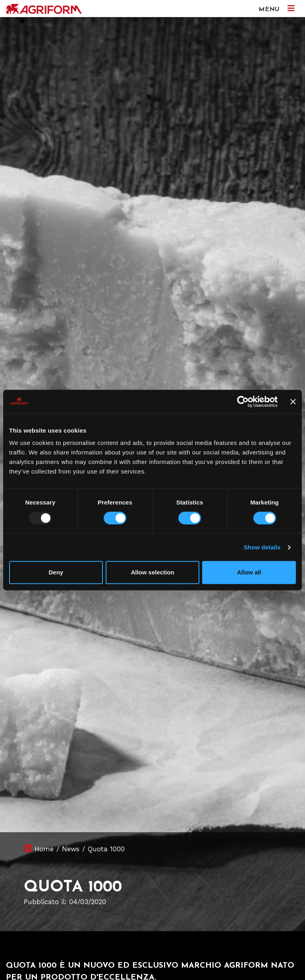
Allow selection (152, 572)
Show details (262, 547)
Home (44, 849)
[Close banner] (293, 402)
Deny (56, 572)
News (71, 849)
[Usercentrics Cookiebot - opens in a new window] (243, 402)
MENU (277, 9)
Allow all (249, 572)
